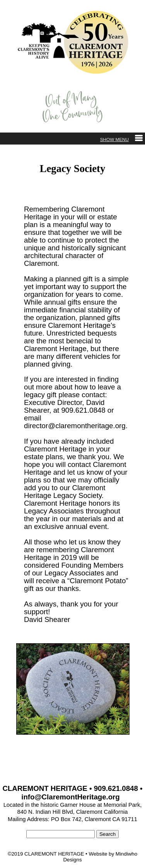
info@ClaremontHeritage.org (71, 797)
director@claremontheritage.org (75, 426)
